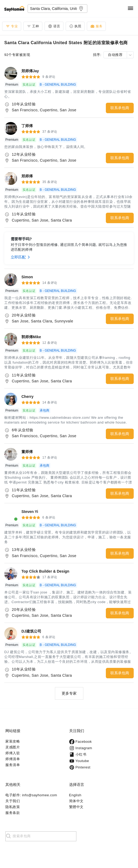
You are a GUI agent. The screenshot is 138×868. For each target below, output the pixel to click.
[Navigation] (130, 9)
